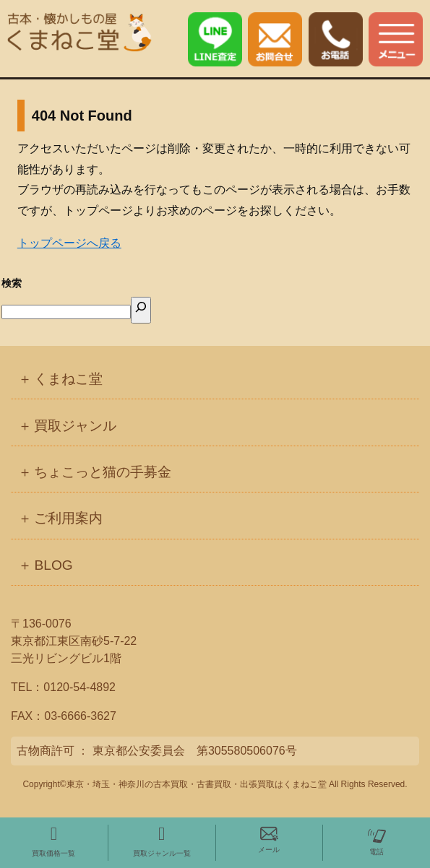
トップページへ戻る (69, 243)
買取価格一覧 (53, 841)
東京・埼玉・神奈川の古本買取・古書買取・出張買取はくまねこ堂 (197, 784)
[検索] (141, 310)
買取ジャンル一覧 (162, 841)
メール (269, 839)
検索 (12, 283)
